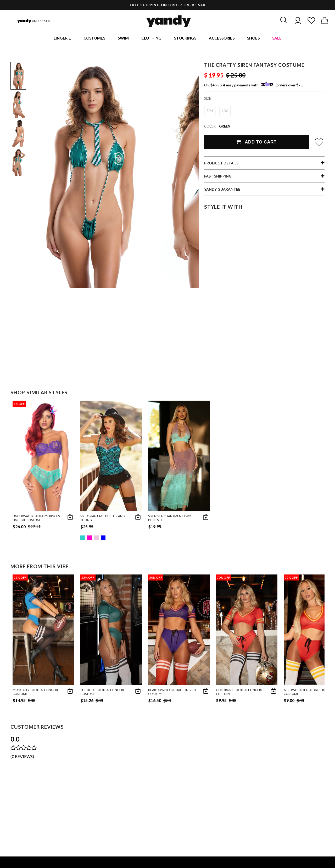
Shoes (253, 38)
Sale (277, 38)
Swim (123, 38)
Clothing (151, 38)
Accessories (222, 38)
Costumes (94, 38)
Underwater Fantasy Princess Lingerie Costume (37, 518)
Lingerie (62, 38)
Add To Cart (256, 142)
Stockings (185, 38)
